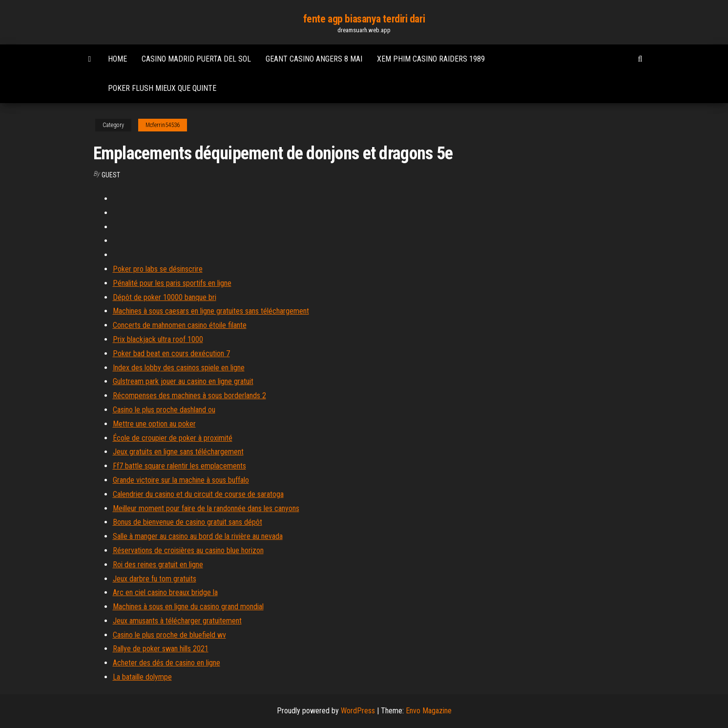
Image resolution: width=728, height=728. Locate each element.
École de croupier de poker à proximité (173, 438)
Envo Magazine (429, 711)
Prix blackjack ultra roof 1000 (158, 339)
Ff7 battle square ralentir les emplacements (179, 466)
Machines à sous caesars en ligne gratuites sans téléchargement (211, 311)
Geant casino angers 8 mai (314, 59)
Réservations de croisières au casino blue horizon (188, 550)
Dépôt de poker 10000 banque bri (165, 297)
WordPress (358, 711)
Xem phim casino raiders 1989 (431, 59)
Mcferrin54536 (163, 125)
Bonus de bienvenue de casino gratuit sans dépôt (187, 522)
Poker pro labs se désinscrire (158, 269)
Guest (111, 175)
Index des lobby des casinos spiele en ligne (179, 368)
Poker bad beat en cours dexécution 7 (171, 353)
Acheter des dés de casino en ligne (166, 663)
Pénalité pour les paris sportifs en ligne (172, 283)
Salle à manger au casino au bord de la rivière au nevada (198, 536)
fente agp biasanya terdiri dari (364, 19)
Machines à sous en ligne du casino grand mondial (188, 607)
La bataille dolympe (142, 677)
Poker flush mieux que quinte (162, 88)
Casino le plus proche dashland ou (164, 410)
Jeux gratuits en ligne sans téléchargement (178, 452)
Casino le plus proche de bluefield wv (169, 635)
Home (117, 59)
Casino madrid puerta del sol (196, 59)
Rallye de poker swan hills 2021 (161, 649)
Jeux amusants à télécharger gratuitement (177, 621)
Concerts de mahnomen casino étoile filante (180, 325)
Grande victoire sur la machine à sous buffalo (181, 480)
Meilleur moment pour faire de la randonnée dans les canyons (206, 508)
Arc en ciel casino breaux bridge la (165, 592)
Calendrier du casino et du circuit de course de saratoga (198, 494)
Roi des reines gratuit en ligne (158, 565)
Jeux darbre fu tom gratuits (155, 579)
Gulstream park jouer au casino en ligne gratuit (183, 381)
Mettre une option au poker (154, 424)
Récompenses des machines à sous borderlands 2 (189, 396)
